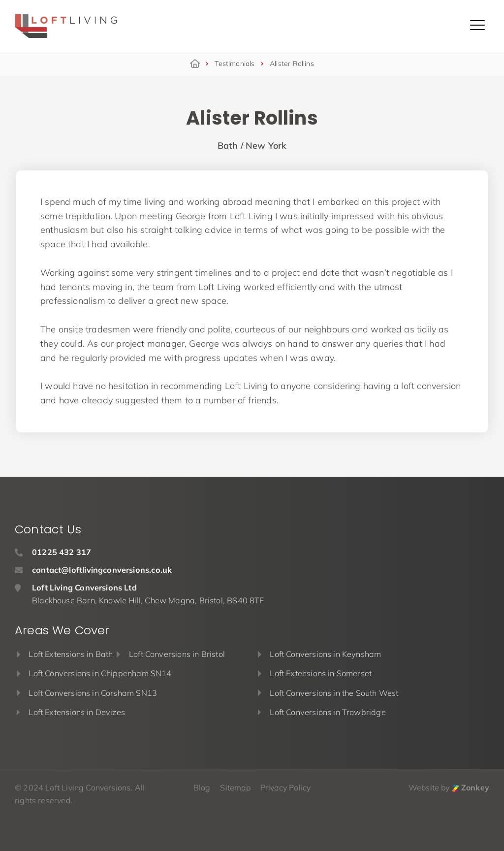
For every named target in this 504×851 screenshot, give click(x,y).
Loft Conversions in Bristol (177, 654)
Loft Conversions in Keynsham (325, 654)
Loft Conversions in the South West (334, 693)
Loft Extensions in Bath (71, 654)
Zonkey (471, 787)
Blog (202, 787)
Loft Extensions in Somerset (321, 673)
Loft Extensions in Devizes (77, 712)
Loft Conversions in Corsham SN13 (93, 693)
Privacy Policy (286, 787)
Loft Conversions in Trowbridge (328, 712)
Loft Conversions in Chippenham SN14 (100, 673)
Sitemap (235, 787)
